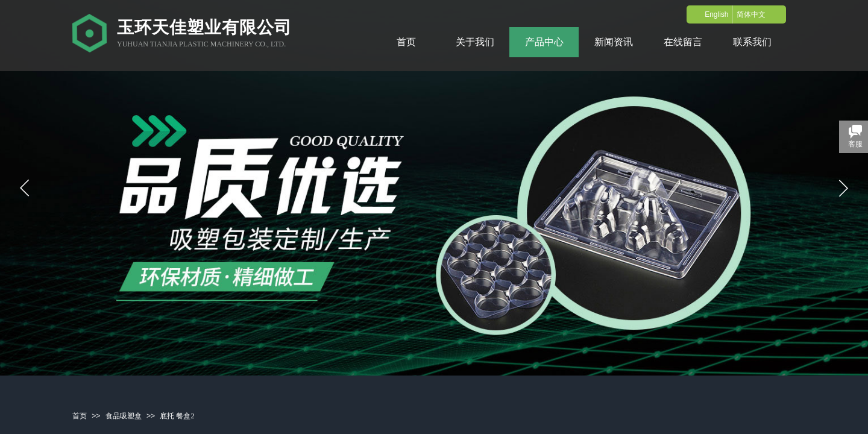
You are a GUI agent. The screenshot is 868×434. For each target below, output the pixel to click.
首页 (80, 416)
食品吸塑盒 (124, 416)
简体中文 (751, 14)
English (716, 14)
